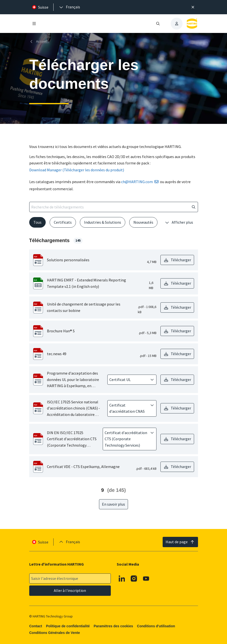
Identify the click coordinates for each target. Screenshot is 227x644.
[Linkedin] (122, 579)
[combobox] (128, 380)
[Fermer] (193, 7)
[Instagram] (134, 579)
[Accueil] (39, 41)
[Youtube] (146, 579)
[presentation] (69, 7)
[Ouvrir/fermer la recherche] (158, 24)
